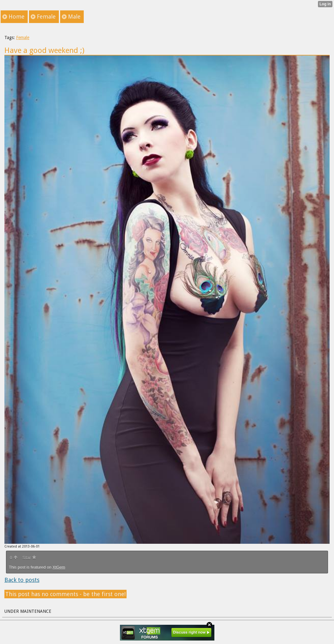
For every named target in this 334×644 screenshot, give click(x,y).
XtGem (59, 567)
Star (29, 558)
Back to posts (22, 580)
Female (23, 38)
